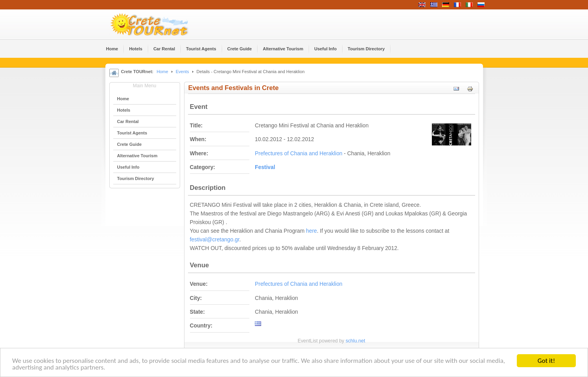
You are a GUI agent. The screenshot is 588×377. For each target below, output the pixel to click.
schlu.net (356, 341)
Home (162, 72)
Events (182, 72)
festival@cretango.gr (215, 240)
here (312, 231)
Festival (265, 167)
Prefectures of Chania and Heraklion (299, 154)
